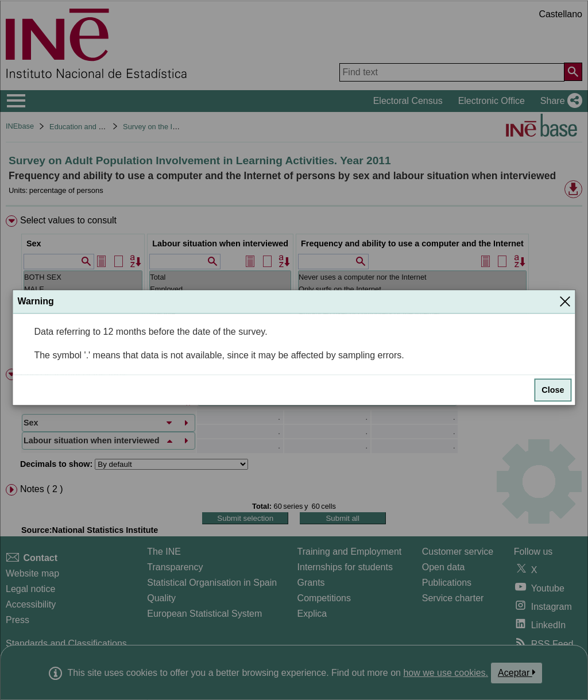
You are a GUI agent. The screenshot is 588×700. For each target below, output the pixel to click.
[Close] (565, 301)
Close (553, 390)
